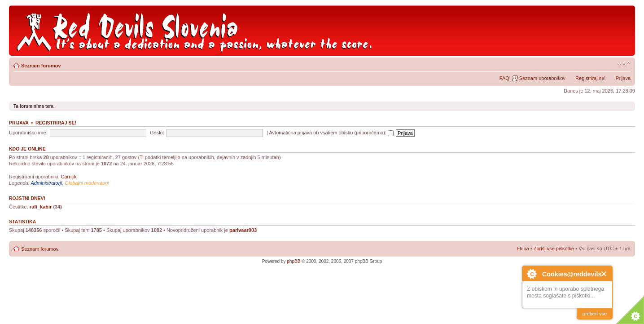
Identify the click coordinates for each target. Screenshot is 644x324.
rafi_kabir (41, 207)
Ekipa (523, 249)
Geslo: (157, 133)
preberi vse (595, 314)
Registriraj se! (590, 78)
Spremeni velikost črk (624, 64)
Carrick (69, 177)
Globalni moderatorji (87, 183)
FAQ (504, 78)
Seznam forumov (41, 66)
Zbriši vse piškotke (555, 249)
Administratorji (47, 183)
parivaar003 (243, 230)
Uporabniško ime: (28, 133)
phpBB (294, 261)
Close (604, 274)
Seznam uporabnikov (542, 78)
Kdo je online (27, 149)
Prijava (623, 78)
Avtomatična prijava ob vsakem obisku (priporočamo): (331, 133)
